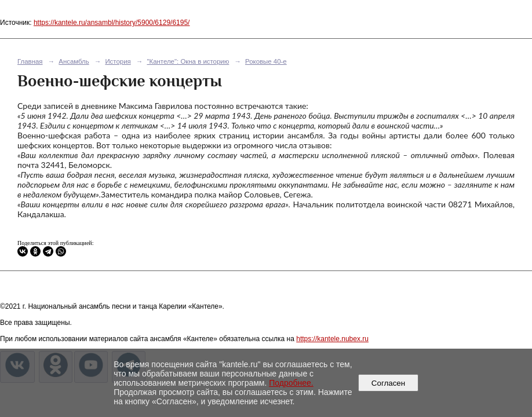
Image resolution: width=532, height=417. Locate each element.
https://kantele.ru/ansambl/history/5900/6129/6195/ (112, 23)
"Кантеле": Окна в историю (188, 61)
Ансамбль (74, 61)
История (118, 61)
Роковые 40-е (266, 61)
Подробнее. (291, 383)
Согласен (388, 383)
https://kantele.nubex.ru (332, 339)
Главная (30, 61)
